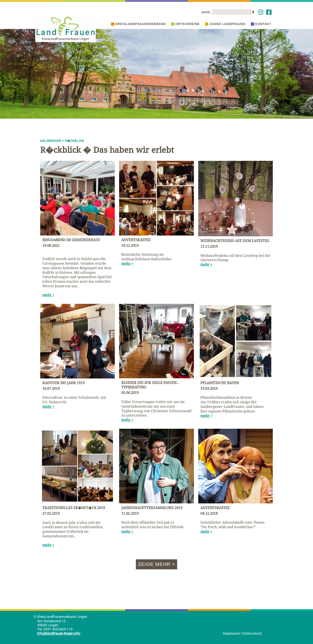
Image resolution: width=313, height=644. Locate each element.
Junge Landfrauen (225, 24)
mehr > (48, 295)
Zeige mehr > (157, 564)
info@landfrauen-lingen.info (59, 633)
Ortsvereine (185, 24)
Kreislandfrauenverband (138, 24)
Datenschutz (252, 633)
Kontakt (261, 24)
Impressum (231, 633)
